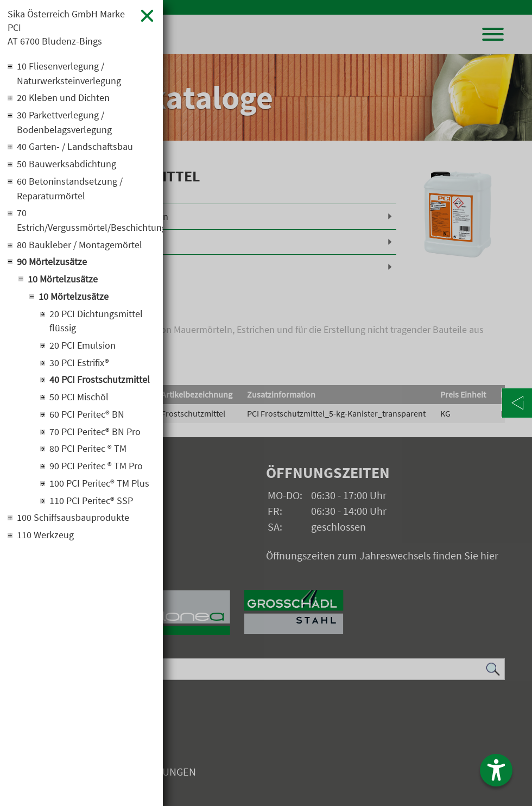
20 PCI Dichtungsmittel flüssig (96, 324)
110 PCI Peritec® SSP (91, 505)
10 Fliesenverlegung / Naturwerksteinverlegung (69, 74)
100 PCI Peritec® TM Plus (99, 488)
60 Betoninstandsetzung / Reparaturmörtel (70, 191)
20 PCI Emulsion (83, 349)
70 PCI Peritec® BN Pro (95, 436)
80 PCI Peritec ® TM (88, 453)
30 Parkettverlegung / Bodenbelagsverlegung (64, 124)
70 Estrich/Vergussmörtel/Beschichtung (86, 223)
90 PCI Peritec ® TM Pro (96, 471)
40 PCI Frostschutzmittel (100, 384)
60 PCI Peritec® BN (87, 418)
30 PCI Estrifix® (79, 366)
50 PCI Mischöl (79, 401)
